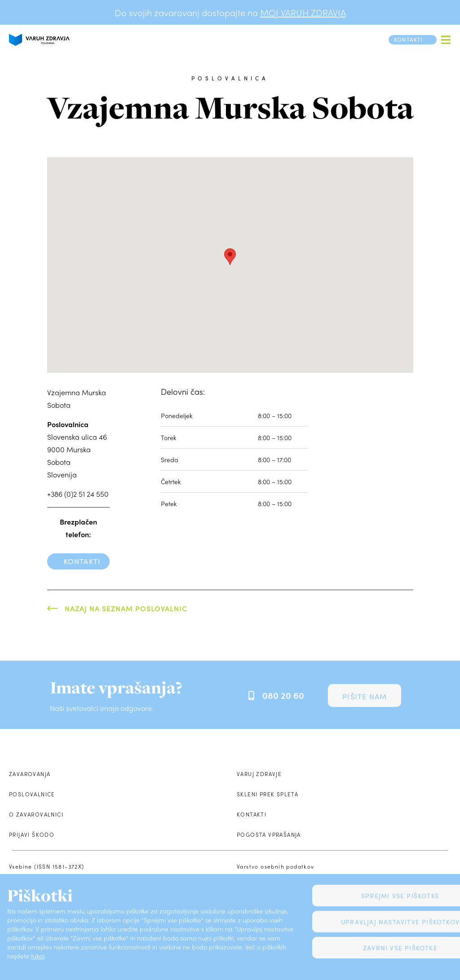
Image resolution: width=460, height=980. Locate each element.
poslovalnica (230, 78)
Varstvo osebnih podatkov (276, 866)
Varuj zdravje (259, 774)
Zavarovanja (30, 774)
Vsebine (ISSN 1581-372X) (47, 866)
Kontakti (82, 561)
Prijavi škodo (32, 834)
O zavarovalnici (36, 814)
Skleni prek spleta (268, 794)
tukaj (38, 956)
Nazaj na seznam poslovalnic (126, 608)
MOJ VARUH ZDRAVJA (303, 12)
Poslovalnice (32, 794)
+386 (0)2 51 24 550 (78, 494)
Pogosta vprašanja (269, 834)
